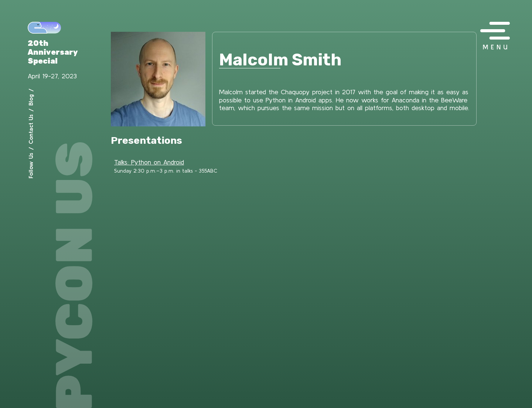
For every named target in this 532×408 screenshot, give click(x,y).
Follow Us (31, 166)
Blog (31, 100)
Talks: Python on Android (149, 162)
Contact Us (31, 129)
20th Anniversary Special (53, 52)
